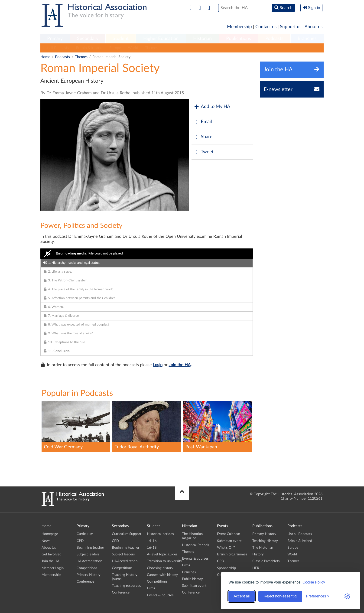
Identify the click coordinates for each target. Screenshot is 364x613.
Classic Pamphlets (266, 561)
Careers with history (162, 575)
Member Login (53, 568)
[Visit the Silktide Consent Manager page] (347, 596)
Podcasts (274, 39)
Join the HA (180, 365)
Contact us (266, 27)
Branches (307, 39)
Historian (202, 39)
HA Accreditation (89, 561)
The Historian (263, 548)
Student (121, 39)
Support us (291, 27)
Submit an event (194, 586)
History (258, 554)
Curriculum (85, 534)
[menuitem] (55, 39)
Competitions (87, 568)
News (46, 541)
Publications (239, 39)
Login (158, 365)
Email (203, 122)
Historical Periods (196, 545)
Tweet (204, 152)
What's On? (226, 548)
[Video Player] (147, 254)
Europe (115, 48)
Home (45, 57)
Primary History (89, 575)
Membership (239, 27)
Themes (151, 48)
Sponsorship (226, 568)
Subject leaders (88, 554)
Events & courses (160, 595)
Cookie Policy (314, 582)
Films (151, 588)
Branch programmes (232, 554)
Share (203, 137)
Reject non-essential (280, 596)
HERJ (256, 568)
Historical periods (160, 534)
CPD (80, 541)
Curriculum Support (127, 534)
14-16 (152, 541)
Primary (55, 39)
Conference (85, 582)
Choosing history (160, 568)
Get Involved (51, 554)
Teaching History (265, 541)
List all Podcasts (56, 48)
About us (314, 27)
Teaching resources (126, 586)
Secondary (88, 39)
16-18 (152, 548)
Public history (192, 579)
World (133, 48)
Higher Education (161, 39)
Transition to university (164, 561)
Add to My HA (212, 107)
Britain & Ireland (89, 48)
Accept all (242, 596)
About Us (49, 548)
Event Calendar (229, 534)
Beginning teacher (90, 548)
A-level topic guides (162, 554)
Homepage (50, 534)
